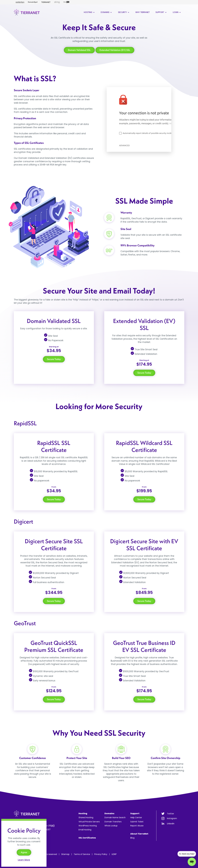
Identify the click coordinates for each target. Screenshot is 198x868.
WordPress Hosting (88, 826)
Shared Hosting (86, 817)
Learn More (24, 860)
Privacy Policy (101, 854)
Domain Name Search (115, 817)
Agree (24, 852)
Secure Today (54, 359)
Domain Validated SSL (79, 50)
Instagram (172, 818)
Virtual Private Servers (89, 822)
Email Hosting (85, 830)
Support (161, 12)
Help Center (136, 817)
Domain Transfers (113, 822)
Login (177, 12)
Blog (132, 838)
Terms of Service (82, 854)
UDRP (114, 854)
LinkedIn (171, 824)
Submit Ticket (137, 822)
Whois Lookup (111, 826)
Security (124, 12)
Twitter (170, 814)
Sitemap (65, 854)
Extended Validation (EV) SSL (115, 50)
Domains (106, 12)
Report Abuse (137, 826)
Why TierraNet (143, 12)
